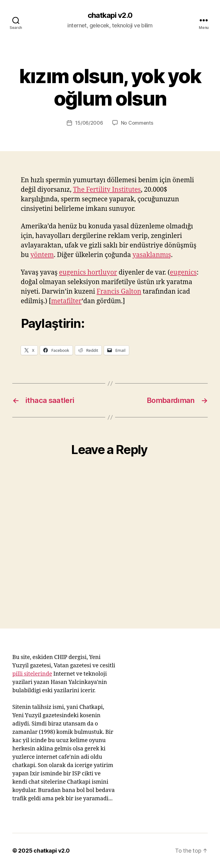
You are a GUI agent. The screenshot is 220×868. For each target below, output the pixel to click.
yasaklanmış (152, 255)
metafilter (66, 301)
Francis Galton (119, 292)
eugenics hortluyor (88, 273)
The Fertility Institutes (107, 190)
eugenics (183, 273)
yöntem (42, 255)
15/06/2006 (89, 123)
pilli (18, 674)
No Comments (137, 123)
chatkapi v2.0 (110, 15)
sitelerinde (38, 674)
